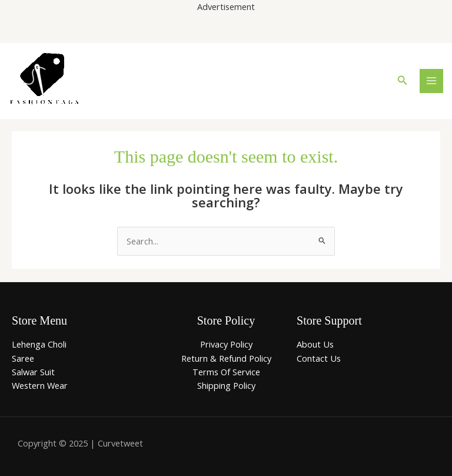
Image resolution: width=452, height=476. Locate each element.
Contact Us (319, 358)
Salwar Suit (33, 372)
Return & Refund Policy (226, 358)
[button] (403, 81)
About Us (315, 344)
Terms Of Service (226, 372)
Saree (23, 358)
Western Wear (40, 385)
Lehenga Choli (39, 344)
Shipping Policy (226, 385)
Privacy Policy (226, 344)
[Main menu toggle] (431, 81)
